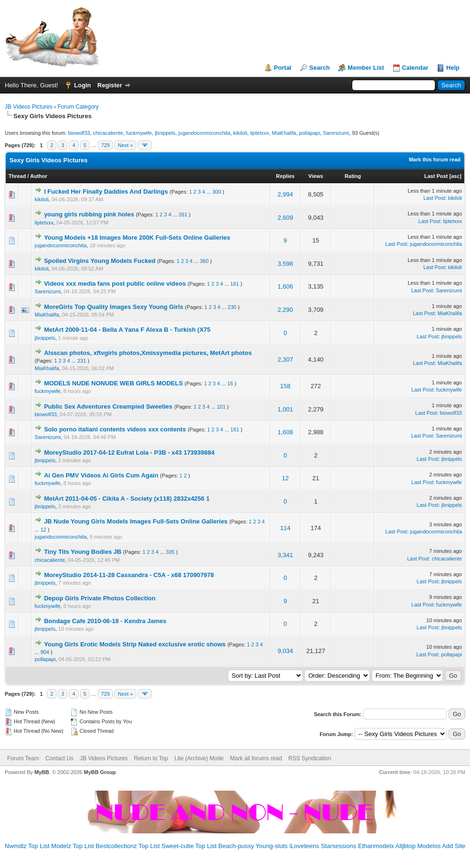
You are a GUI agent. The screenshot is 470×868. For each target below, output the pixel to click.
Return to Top (151, 758)
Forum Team (23, 758)
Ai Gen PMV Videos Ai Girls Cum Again (101, 475)
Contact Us (59, 758)
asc (455, 176)
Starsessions (338, 846)
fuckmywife (139, 133)
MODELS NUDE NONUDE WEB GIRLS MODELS (114, 383)
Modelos (429, 846)
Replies (285, 176)
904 (45, 652)
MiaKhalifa (284, 133)
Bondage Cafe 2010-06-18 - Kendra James (105, 621)
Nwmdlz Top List (27, 846)
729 (105, 145)
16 (230, 383)
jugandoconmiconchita (204, 133)
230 (232, 307)
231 (82, 361)
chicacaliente (108, 133)
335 (170, 552)
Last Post (436, 176)
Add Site (454, 846)
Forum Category (78, 107)
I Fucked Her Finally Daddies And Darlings (106, 191)
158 (285, 386)
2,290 (286, 310)
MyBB (42, 772)
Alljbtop (406, 846)
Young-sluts (271, 846)
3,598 (286, 264)
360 (204, 261)
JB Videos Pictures (29, 107)
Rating (353, 176)
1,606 (286, 286)
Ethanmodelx (376, 846)
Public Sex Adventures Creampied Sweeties (108, 406)
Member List (366, 68)
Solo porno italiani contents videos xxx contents (115, 429)
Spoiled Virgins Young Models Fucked (100, 261)
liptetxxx (260, 133)
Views (316, 176)
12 (285, 478)
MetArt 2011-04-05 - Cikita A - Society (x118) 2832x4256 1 (127, 499)
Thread (17, 176)
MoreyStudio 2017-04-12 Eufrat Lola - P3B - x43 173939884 (129, 453)
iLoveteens (304, 846)
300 (216, 192)
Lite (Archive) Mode (199, 758)
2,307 (286, 359)
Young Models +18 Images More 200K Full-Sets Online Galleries (137, 238)
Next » (125, 145)
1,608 (286, 432)
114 (285, 528)
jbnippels (165, 133)
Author (38, 176)
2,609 (286, 218)
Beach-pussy (236, 846)
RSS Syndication (310, 758)
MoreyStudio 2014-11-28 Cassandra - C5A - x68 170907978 (129, 575)
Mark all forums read (256, 758)
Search (319, 68)
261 (183, 215)
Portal (283, 68)
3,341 (286, 555)
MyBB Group (99, 772)
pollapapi (310, 133)
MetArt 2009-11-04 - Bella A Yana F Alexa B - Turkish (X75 (127, 330)
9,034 (286, 651)
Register (110, 85)
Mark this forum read (435, 159)
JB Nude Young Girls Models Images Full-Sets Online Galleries (136, 521)
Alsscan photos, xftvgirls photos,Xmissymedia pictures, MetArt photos (148, 353)
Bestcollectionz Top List (128, 846)
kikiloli (240, 133)
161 (235, 284)
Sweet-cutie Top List (189, 846)
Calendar (415, 68)
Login (82, 85)
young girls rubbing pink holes (89, 214)
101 (221, 407)
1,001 (286, 409)
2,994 (286, 194)
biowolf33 (79, 133)
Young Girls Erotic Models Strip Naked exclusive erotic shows (135, 644)
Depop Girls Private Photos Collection (100, 598)
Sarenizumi (336, 133)
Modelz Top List (73, 846)
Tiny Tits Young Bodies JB (83, 552)
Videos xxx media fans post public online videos (115, 284)
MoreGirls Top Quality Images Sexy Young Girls (114, 307)
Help (453, 68)
